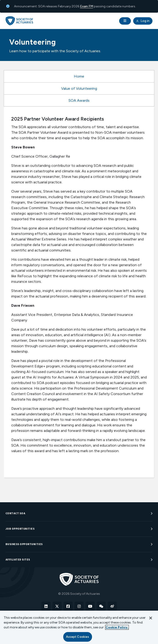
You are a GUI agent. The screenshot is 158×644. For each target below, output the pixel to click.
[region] (79, 627)
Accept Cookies (78, 637)
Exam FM (87, 6)
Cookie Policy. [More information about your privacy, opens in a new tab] (117, 627)
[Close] (151, 618)
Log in (143, 21)
